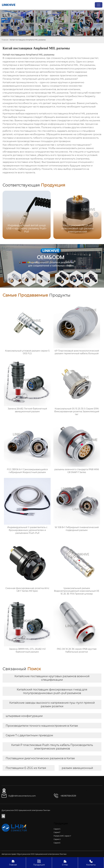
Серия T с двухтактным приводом (29, 735)
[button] (96, 214)
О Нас (65, 862)
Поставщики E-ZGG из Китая (26, 768)
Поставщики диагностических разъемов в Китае (40, 758)
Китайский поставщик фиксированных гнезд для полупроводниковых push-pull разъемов (52, 691)
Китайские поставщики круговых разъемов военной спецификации (52, 678)
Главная (5, 40)
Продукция (39, 862)
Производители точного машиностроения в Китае (42, 726)
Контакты (91, 862)
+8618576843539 (68, 796)
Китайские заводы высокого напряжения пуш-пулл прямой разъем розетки (52, 704)
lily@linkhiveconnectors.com (22, 796)
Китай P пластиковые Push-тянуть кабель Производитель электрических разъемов (52, 747)
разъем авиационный (77, 768)
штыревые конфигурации (24, 716)
